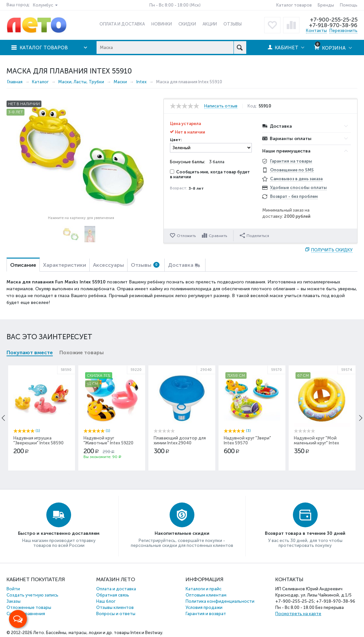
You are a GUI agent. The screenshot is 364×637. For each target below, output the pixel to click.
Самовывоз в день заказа (296, 179)
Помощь (349, 5)
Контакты (316, 31)
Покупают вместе (30, 352)
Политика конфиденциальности (220, 601)
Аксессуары (108, 265)
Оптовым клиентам (206, 595)
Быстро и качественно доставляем (59, 533)
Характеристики (65, 265)
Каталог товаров (294, 5)
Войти (13, 589)
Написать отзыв (221, 106)
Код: (252, 106)
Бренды (326, 5)
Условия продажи (204, 607)
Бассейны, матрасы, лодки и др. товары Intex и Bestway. (105, 633)
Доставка (181, 265)
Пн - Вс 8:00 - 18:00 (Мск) (175, 5)
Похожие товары (82, 352)
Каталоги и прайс (204, 589)
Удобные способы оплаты (298, 188)
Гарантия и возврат (206, 614)
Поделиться (254, 235)
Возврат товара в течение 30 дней (305, 533)
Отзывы (145, 265)
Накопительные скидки (182, 533)
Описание (23, 265)
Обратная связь (113, 595)
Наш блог (106, 601)
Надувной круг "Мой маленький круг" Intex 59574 (316, 443)
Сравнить (218, 236)
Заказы (14, 601)
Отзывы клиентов (115, 607)
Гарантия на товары (291, 161)
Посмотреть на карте (298, 614)
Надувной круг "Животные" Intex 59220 (108, 440)
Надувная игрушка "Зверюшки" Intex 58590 (38, 440)
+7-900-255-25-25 (334, 20)
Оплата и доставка (116, 589)
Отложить (186, 236)
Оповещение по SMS (292, 170)
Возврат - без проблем (294, 196)
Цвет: (176, 140)
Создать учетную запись (32, 595)
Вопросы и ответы (116, 614)
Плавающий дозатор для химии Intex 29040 (180, 440)
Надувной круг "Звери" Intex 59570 (247, 440)
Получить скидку (332, 250)
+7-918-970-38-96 (333, 25)
